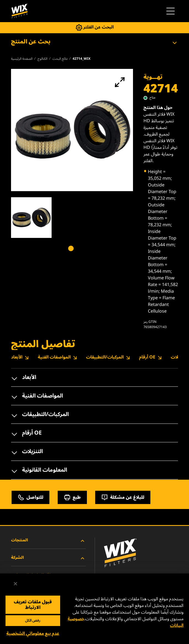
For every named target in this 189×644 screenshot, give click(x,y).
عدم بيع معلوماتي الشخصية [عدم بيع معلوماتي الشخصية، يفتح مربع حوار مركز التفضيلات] (33, 633)
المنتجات (48, 541)
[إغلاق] (15, 584)
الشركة (48, 558)
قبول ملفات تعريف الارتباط (33, 605)
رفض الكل (33, 620)
